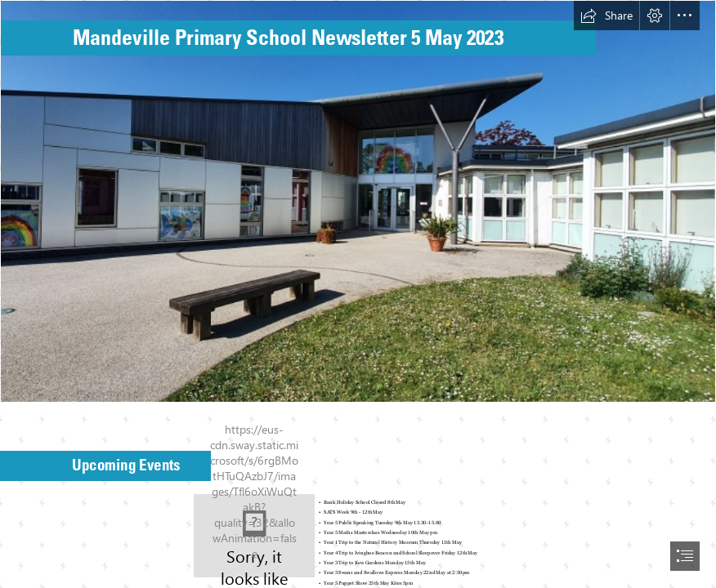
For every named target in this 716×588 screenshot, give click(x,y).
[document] (358, 294)
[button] (606, 16)
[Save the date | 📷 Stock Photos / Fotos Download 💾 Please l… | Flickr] (254, 536)
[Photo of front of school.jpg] (358, 201)
